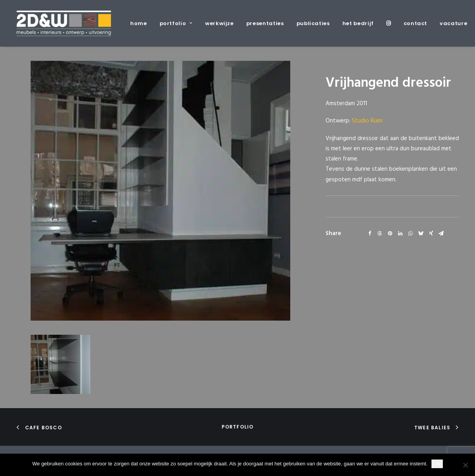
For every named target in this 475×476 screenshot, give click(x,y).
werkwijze (219, 23)
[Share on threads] (380, 233)
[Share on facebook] (370, 233)
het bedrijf (358, 23)
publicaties (313, 23)
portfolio (176, 23)
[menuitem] (141, 23)
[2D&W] (64, 23)
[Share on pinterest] (390, 233)
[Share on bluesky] (421, 233)
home (139, 23)
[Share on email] (441, 233)
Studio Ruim (367, 121)
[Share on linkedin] (400, 233)
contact (416, 23)
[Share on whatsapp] (411, 233)
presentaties (265, 23)
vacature (453, 23)
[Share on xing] (431, 233)
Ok (437, 464)
